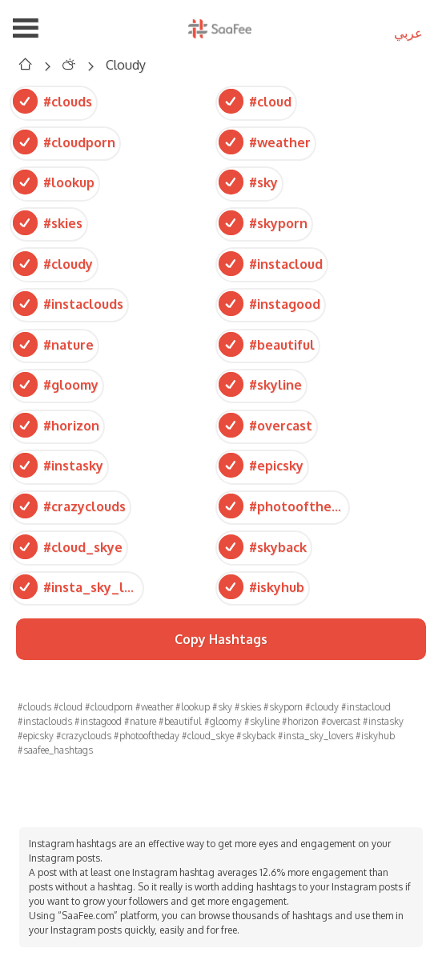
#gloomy (56, 384)
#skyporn (263, 223)
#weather (265, 142)
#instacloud (271, 263)
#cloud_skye (68, 546)
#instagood (269, 304)
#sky (248, 182)
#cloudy (53, 263)
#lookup (54, 182)
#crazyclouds (69, 506)
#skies (48, 223)
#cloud (255, 101)
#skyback (263, 546)
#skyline (260, 384)
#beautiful (267, 344)
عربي (408, 33)
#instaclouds (68, 304)
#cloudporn (64, 142)
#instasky (58, 465)
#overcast (265, 425)
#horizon (56, 425)
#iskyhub (261, 587)
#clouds (52, 101)
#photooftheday (283, 506)
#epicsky (261, 465)
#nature (53, 344)
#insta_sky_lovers (77, 587)
